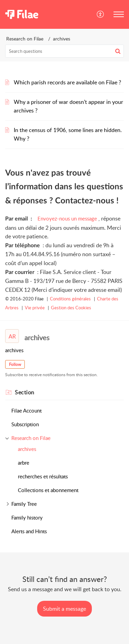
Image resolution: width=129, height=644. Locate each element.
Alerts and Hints (29, 531)
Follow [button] (15, 364)
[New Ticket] (64, 609)
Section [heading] (25, 392)
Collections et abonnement (48, 490)
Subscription (25, 424)
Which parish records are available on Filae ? (67, 82)
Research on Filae (25, 39)
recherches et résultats (43, 476)
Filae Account (26, 410)
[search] (64, 51)
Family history (27, 517)
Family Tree (24, 504)
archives (27, 449)
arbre (24, 463)
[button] (101, 14)
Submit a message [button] (64, 609)
